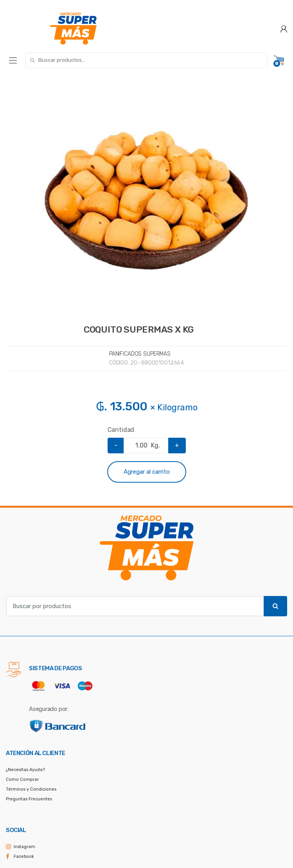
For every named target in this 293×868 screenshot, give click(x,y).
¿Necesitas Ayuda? (25, 770)
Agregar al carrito (147, 472)
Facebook (24, 856)
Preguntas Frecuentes (29, 799)
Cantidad (121, 430)
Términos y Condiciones (31, 789)
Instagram (24, 847)
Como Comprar (22, 779)
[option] (146, 199)
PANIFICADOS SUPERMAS (140, 354)
